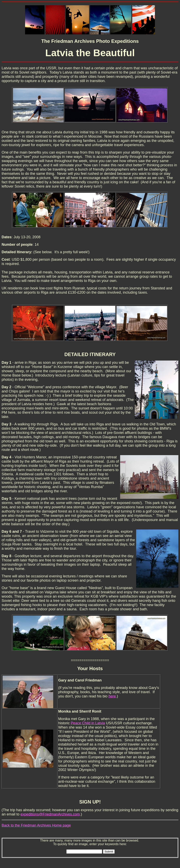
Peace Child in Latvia (88, 723)
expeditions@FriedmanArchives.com (50, 814)
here (112, 696)
